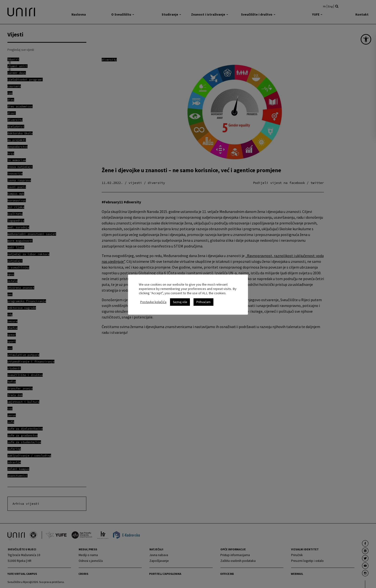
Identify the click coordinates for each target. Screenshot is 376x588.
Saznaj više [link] (180, 302)
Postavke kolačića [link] (153, 302)
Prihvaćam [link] (203, 302)
